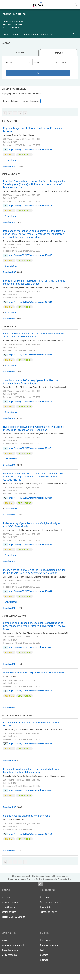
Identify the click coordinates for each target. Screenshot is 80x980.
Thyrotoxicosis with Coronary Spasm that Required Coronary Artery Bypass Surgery (31, 382)
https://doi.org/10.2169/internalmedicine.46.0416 (30, 691)
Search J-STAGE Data (13, 917)
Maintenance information (14, 945)
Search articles (9, 912)
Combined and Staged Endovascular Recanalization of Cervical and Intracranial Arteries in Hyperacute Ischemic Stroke (34, 626)
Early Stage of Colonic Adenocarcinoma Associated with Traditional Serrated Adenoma (34, 335)
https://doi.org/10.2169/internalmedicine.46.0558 (30, 834)
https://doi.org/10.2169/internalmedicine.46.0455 (30, 149)
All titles (6, 897)
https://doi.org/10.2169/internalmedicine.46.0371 (30, 448)
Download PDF (10, 166)
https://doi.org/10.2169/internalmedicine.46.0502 (30, 744)
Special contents (10, 950)
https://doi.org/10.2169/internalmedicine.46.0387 (30, 255)
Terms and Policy (48, 912)
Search (20, 53)
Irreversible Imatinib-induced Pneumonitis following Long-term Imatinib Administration (31, 771)
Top (40, 884)
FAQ (42, 950)
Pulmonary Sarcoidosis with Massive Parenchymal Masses (31, 724)
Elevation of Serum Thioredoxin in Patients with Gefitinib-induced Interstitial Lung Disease (34, 282)
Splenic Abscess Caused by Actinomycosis (27, 816)
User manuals (47, 940)
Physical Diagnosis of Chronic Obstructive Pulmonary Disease (33, 130)
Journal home (10, 34)
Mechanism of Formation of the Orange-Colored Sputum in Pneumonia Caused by (34, 571)
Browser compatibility (51, 945)
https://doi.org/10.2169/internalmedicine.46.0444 (30, 591)
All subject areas (10, 902)
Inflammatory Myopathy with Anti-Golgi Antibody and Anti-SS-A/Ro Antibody (33, 525)
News (4, 940)
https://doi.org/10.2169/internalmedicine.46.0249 (30, 498)
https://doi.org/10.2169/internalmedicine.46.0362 (30, 544)
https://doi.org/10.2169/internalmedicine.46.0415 (30, 205)
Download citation (11, 101)
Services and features (50, 902)
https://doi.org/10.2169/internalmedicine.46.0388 (30, 355)
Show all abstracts (31, 101)
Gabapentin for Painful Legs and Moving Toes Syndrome (34, 672)
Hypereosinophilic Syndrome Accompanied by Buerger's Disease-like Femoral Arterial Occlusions (34, 428)
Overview (45, 897)
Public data (46, 907)
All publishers (8, 907)
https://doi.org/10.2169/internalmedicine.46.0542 (30, 790)
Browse (58, 53)
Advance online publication (37, 34)
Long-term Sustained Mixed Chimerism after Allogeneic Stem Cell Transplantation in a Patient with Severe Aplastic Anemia (33, 477)
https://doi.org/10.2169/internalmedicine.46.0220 (30, 302)
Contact (44, 955)
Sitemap (44, 960)
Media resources (9, 955)
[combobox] (18, 62)
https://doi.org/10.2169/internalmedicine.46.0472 (30, 401)
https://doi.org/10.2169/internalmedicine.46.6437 (30, 647)
